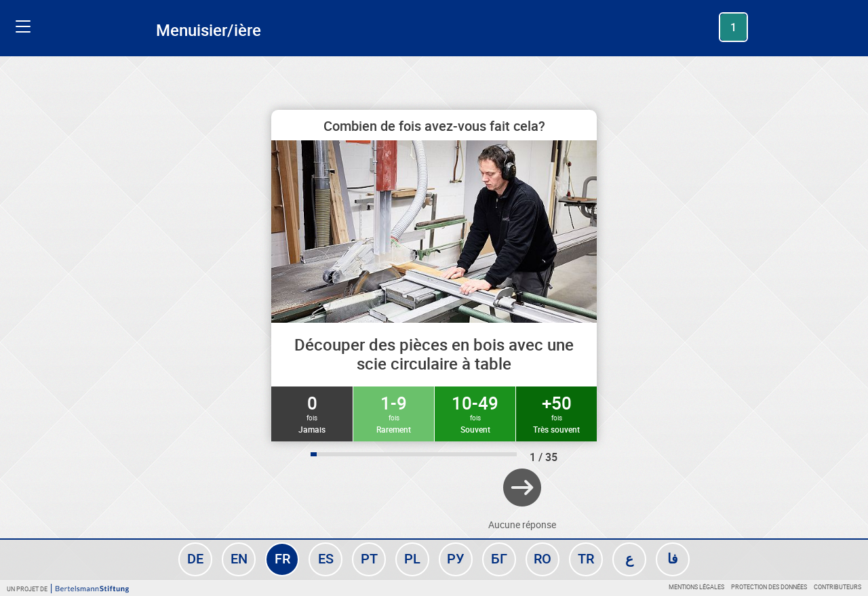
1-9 (394, 413)
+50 (556, 413)
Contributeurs (837, 587)
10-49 (475, 413)
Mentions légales (696, 587)
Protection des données (769, 587)
